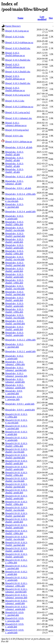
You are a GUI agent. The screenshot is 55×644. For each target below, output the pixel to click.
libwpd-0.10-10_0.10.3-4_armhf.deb (16, 433)
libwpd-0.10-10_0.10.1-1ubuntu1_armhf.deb (16, 602)
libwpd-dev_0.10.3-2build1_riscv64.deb (15, 287)
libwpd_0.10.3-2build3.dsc (18, 48)
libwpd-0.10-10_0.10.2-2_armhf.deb (16, 573)
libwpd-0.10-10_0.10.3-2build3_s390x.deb (16, 445)
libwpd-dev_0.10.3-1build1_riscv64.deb (15, 316)
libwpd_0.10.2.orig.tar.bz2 (18, 95)
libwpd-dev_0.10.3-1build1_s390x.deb (14, 311)
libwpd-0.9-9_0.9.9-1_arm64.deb (15, 631)
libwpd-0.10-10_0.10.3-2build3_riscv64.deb (16, 451)
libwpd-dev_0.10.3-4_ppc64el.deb (14, 206)
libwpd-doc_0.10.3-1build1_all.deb (14, 171)
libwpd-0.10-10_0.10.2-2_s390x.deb (16, 561)
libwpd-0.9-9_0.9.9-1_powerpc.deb (15, 620)
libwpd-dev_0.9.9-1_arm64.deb (20, 410)
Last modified (42, 18)
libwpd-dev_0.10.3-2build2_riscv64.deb (15, 258)
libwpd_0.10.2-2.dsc (15, 101)
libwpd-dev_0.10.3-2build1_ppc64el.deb (15, 293)
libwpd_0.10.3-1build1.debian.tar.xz (15, 89)
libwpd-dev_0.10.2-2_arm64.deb (14, 357)
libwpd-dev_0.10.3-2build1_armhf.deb (14, 299)
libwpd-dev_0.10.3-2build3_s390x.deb (14, 223)
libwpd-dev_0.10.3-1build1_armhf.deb (14, 328)
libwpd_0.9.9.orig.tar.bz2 (17, 130)
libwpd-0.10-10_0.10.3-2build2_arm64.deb (16, 497)
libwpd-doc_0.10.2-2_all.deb (19, 177)
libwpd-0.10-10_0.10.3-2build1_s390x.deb (16, 503)
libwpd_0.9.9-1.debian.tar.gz (19, 142)
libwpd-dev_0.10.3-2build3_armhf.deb (14, 241)
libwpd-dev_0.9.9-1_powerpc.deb (14, 398)
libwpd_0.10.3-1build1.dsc (18, 83)
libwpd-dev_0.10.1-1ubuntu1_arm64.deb (15, 386)
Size (51, 18)
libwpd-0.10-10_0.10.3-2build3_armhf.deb (16, 462)
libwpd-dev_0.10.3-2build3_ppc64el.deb (15, 235)
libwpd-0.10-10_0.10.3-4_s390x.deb (16, 416)
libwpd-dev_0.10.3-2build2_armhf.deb (14, 270)
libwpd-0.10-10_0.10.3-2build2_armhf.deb (16, 491)
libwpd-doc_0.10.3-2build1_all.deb (14, 165)
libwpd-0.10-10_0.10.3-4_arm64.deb (16, 439)
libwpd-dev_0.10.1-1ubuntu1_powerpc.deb (16, 375)
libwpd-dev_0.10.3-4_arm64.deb (14, 217)
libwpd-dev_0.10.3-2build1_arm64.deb (14, 305)
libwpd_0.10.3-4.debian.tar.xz (19, 42)
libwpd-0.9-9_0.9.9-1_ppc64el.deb (15, 614)
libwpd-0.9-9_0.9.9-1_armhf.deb (15, 625)
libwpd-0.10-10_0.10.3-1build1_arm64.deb (16, 555)
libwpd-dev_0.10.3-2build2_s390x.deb (14, 252)
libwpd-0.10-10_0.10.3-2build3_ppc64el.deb (16, 456)
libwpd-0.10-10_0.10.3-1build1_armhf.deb (16, 550)
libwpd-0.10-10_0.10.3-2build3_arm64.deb (16, 468)
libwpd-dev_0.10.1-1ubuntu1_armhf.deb (15, 381)
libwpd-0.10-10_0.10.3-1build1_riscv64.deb (16, 538)
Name (20, 18)
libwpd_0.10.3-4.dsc (15, 37)
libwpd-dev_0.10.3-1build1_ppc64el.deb (15, 322)
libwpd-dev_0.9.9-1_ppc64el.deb (14, 392)
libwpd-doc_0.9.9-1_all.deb (18, 188)
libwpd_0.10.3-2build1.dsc (18, 72)
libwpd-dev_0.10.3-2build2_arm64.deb (14, 276)
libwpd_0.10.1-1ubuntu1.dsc (19, 118)
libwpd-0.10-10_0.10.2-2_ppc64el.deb (16, 567)
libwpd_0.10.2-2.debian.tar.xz (19, 107)
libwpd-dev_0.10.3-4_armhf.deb (20, 212)
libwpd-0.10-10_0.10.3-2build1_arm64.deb (16, 526)
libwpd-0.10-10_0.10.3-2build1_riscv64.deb (16, 509)
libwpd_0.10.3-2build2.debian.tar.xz (15, 66)
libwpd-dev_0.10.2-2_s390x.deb (20, 340)
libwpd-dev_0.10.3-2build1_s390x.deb (14, 281)
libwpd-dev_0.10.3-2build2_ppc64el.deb (15, 264)
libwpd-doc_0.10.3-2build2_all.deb (14, 159)
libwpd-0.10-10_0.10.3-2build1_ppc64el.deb (16, 515)
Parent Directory (13, 26)
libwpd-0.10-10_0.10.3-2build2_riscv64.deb (16, 480)
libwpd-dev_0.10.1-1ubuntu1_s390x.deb (15, 363)
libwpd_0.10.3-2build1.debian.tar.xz (15, 77)
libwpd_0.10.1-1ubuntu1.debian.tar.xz (16, 124)
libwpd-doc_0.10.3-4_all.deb (19, 147)
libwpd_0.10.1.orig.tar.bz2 (18, 112)
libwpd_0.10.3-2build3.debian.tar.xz (15, 54)
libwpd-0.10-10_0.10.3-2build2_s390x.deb (16, 474)
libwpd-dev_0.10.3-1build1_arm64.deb (14, 334)
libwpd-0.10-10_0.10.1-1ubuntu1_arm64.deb (16, 608)
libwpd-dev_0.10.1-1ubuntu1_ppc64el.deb (16, 369)
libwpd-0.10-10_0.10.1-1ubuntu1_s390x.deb (16, 585)
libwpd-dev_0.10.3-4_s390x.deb (20, 194)
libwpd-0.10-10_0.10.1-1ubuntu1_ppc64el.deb (16, 590)
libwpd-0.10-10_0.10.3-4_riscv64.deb (16, 421)
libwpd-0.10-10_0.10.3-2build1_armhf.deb (16, 520)
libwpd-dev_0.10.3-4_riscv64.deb (14, 200)
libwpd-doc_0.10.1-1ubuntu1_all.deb (14, 182)
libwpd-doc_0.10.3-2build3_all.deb (14, 153)
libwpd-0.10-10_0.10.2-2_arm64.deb (16, 579)
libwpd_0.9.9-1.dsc (14, 136)
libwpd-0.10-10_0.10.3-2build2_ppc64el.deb (16, 486)
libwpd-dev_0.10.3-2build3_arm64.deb (14, 247)
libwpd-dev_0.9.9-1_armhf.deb (20, 404)
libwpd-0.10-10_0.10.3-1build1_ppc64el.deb (16, 544)
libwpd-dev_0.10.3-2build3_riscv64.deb (15, 229)
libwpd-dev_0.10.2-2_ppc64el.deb (14, 346)
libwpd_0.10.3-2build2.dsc (18, 60)
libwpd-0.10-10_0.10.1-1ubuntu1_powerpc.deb (16, 596)
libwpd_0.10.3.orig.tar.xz (17, 31)
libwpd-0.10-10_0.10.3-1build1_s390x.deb (16, 532)
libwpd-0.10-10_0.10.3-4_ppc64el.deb (16, 427)
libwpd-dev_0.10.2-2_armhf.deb (20, 351)
